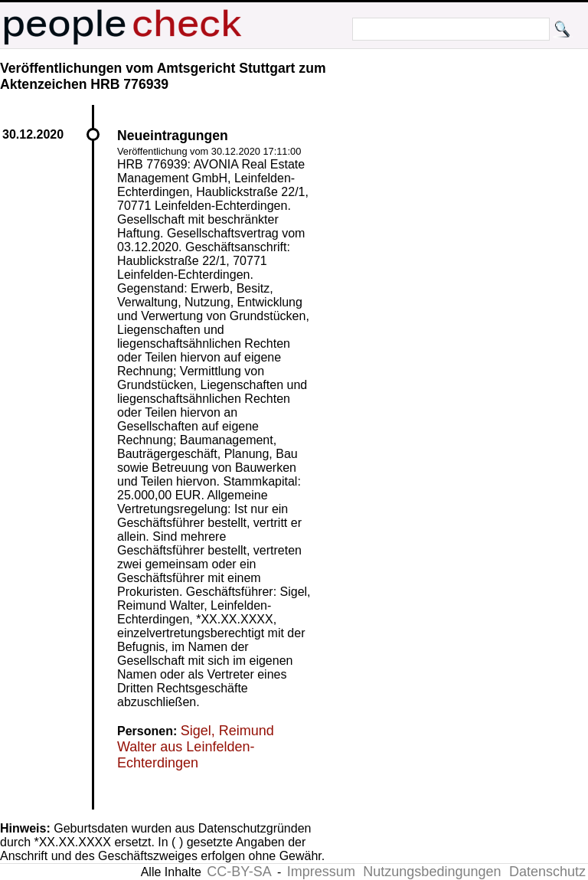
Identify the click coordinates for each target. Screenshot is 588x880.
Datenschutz (547, 872)
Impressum (321, 872)
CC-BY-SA (239, 872)
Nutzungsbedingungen (432, 872)
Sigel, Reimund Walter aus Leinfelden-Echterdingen (196, 747)
